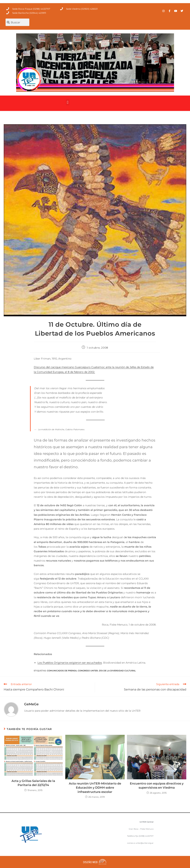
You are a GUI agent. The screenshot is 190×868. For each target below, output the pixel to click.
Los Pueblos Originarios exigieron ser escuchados (70, 663)
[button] (68, 102)
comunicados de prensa (62, 671)
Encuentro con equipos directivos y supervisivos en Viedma (157, 786)
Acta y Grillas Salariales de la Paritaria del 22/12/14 (33, 783)
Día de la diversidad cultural (117, 671)
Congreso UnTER (88, 671)
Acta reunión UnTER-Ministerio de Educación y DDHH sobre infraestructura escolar (95, 788)
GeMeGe (31, 704)
